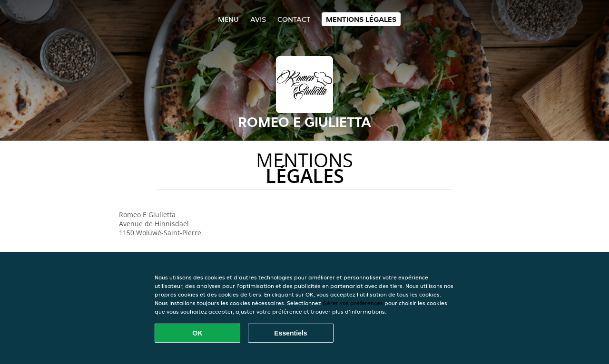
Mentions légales (361, 19)
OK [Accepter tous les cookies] (198, 333)
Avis (258, 19)
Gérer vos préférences (353, 303)
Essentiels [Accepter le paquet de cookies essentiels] (290, 333)
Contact (294, 19)
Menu (228, 19)
